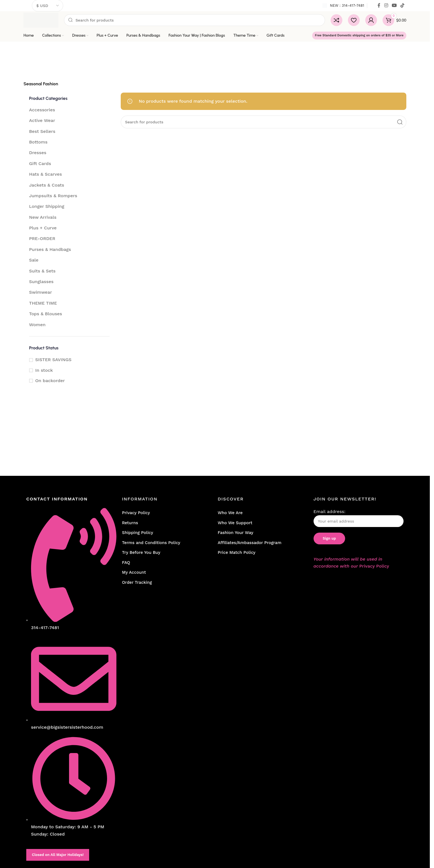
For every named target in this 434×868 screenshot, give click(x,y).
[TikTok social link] (403, 5)
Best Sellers (42, 131)
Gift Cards (40, 164)
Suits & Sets (42, 271)
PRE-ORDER (42, 238)
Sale (34, 260)
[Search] (195, 20)
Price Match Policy (237, 552)
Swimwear (41, 292)
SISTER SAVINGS (53, 360)
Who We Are (230, 513)
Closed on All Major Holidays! (58, 855)
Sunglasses (41, 282)
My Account (134, 572)
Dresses (38, 153)
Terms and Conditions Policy (151, 543)
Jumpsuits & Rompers (53, 196)
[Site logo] (41, 20)
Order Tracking (137, 582)
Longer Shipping (47, 206)
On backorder (50, 381)
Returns (130, 523)
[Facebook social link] (379, 5)
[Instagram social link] (386, 5)
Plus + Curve (43, 228)
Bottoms (38, 142)
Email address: (359, 518)
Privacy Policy (136, 513)
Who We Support (235, 523)
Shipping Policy (138, 533)
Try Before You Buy (141, 552)
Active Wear (42, 120)
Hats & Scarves (45, 174)
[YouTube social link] (394, 5)
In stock (44, 370)
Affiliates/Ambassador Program (250, 543)
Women (37, 325)
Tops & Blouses (46, 314)
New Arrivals (43, 217)
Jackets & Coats (47, 185)
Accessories (42, 110)
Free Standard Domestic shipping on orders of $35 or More (359, 35)
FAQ (126, 563)
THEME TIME (43, 303)
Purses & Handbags (50, 249)
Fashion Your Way (235, 533)
